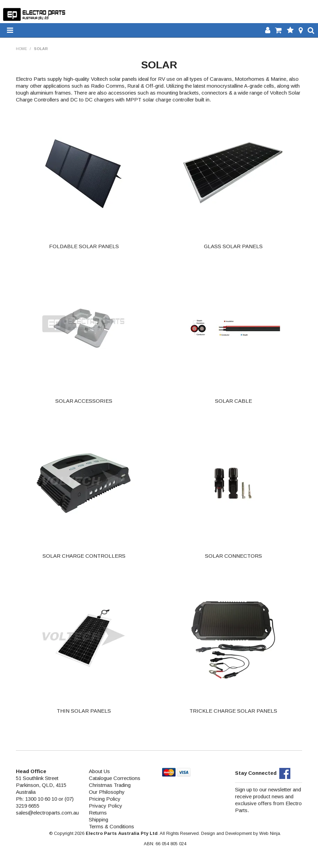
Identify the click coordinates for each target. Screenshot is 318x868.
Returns (98, 813)
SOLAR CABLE (233, 401)
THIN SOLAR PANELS (84, 711)
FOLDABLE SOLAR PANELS (84, 246)
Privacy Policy (106, 806)
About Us (99, 771)
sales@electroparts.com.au (47, 813)
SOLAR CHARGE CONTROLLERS (84, 556)
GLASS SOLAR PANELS (233, 246)
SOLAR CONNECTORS (233, 556)
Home (21, 49)
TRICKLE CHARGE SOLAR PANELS (233, 711)
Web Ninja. (270, 833)
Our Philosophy (107, 792)
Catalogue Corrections (115, 778)
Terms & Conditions (111, 826)
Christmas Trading (110, 785)
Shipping (99, 820)
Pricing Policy (105, 799)
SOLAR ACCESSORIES (84, 401)
